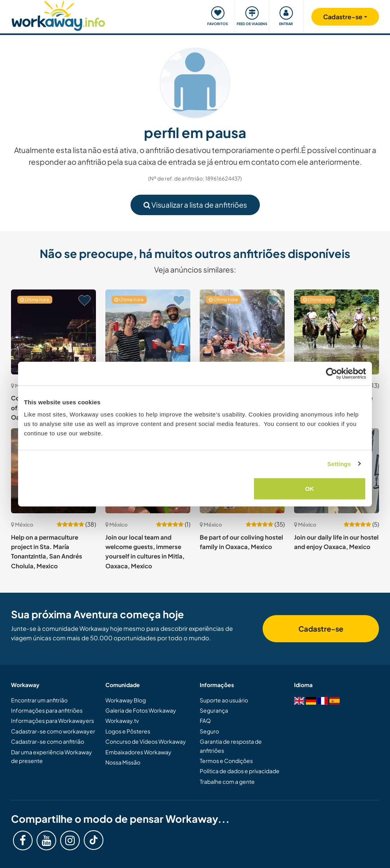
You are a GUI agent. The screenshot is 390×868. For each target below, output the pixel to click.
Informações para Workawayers (52, 721)
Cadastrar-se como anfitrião (48, 741)
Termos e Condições (226, 761)
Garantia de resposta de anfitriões (231, 746)
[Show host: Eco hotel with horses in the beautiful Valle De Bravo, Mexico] (337, 332)
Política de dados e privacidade (240, 771)
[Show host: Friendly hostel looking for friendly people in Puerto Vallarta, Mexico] (242, 332)
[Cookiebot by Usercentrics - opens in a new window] (332, 373)
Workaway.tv (122, 721)
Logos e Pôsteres (128, 731)
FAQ (205, 721)
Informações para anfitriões (47, 710)
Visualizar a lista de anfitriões (195, 205)
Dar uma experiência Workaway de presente (52, 756)
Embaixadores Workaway (138, 752)
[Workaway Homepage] (58, 15)
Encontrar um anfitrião (39, 700)
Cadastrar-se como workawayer (53, 731)
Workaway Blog (126, 700)
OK (310, 489)
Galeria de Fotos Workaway (141, 710)
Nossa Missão (123, 762)
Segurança (214, 710)
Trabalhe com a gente (227, 781)
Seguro (209, 731)
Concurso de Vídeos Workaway (146, 741)
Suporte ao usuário (224, 700)
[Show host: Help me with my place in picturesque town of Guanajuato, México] (148, 332)
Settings (339, 463)
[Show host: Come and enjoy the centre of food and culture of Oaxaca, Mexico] (53, 332)
